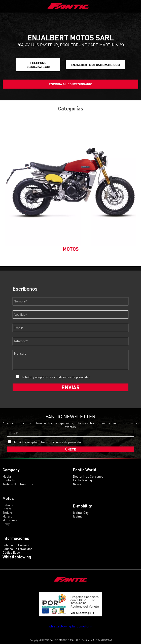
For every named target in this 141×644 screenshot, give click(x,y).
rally (6, 524)
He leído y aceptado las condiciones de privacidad (56, 377)
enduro (8, 513)
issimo (78, 516)
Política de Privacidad (17, 549)
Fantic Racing (82, 480)
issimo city (81, 513)
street (7, 509)
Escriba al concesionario (70, 84)
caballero (10, 505)
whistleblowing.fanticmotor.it (70, 626)
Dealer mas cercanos (88, 476)
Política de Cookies (16, 545)
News (77, 484)
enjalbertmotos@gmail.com (95, 65)
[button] (35, 261)
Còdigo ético (11, 553)
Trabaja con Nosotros (18, 484)
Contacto (9, 480)
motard (7, 516)
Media (7, 476)
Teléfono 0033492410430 (38, 65)
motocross (10, 520)
